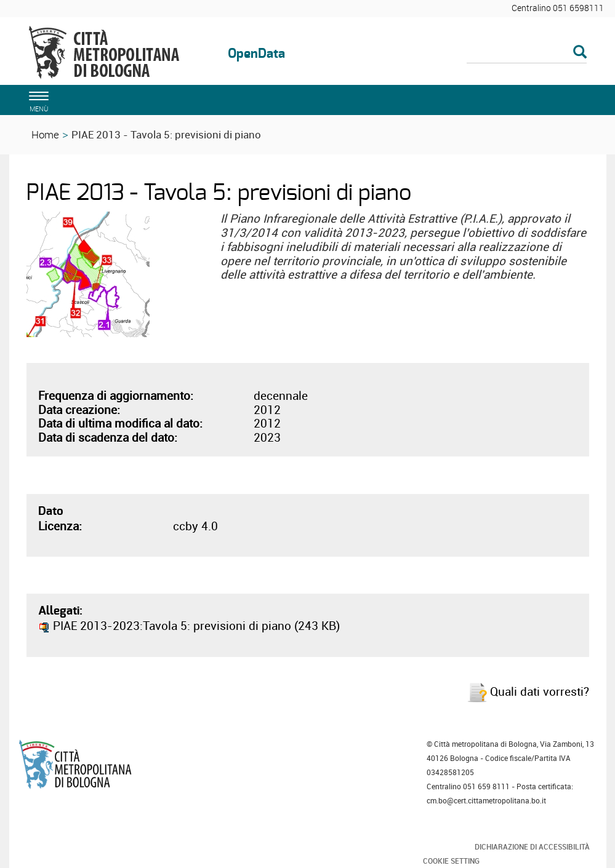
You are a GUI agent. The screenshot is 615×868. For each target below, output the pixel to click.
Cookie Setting (451, 861)
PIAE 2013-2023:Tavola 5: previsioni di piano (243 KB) (189, 626)
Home (45, 134)
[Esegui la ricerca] (580, 53)
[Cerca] (527, 53)
